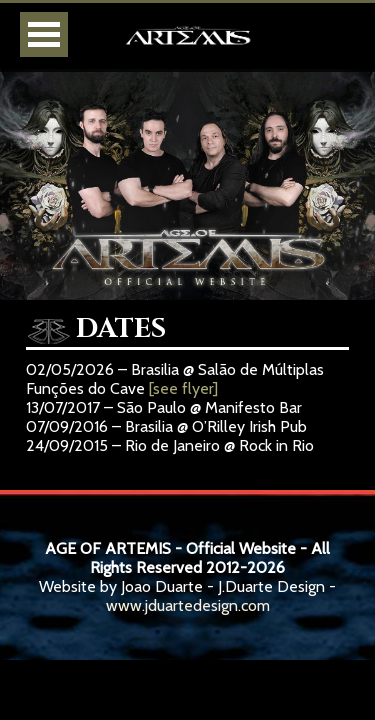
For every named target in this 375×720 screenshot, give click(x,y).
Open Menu (44, 34)
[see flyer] (183, 388)
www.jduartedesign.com (188, 605)
